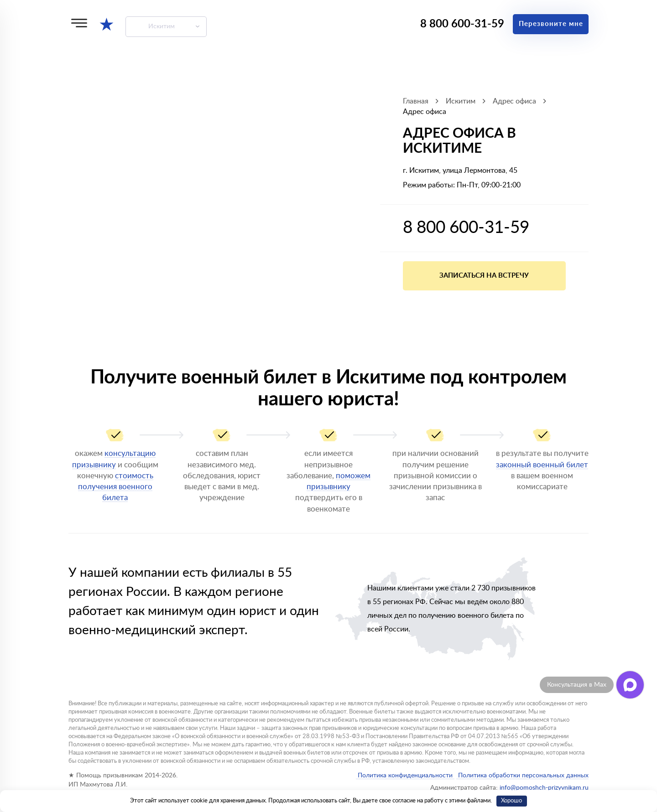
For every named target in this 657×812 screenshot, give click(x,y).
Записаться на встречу (484, 276)
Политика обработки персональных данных (522, 776)
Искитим (162, 26)
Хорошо (511, 801)
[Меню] (79, 23)
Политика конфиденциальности (405, 776)
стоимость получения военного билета (116, 487)
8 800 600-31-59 (462, 24)
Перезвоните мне (551, 24)
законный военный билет (542, 465)
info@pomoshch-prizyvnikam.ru (544, 788)
